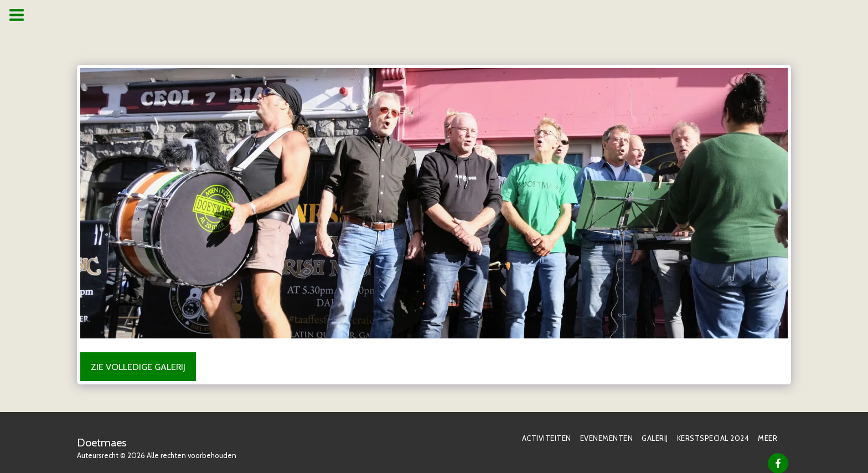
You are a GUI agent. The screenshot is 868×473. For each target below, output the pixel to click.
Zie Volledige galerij (138, 367)
